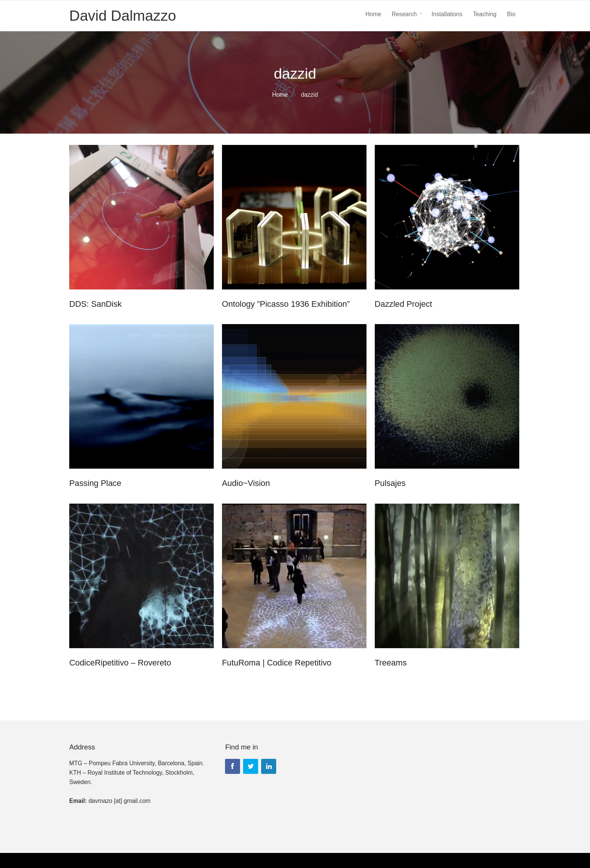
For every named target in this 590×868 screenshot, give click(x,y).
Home (280, 95)
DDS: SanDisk (96, 304)
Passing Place (95, 483)
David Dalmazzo (123, 16)
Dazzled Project (405, 304)
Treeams (392, 663)
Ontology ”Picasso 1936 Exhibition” (287, 304)
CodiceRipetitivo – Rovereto (120, 663)
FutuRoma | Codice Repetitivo (278, 663)
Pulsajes (392, 483)
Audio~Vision (247, 483)
